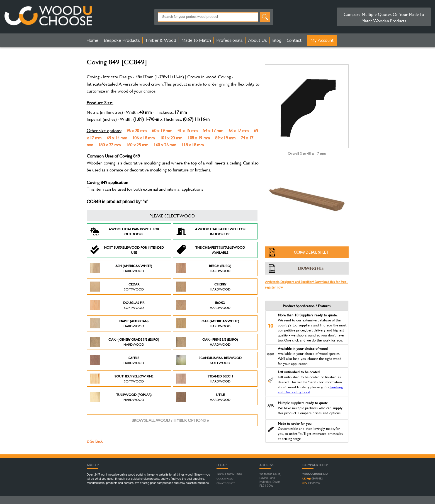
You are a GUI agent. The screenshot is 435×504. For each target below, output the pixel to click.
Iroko (203, 305)
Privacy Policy (226, 483)
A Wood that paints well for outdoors (124, 231)
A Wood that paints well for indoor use (211, 231)
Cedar (117, 287)
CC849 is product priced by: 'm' (117, 202)
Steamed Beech (205, 379)
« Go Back (95, 441)
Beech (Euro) (204, 268)
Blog (277, 40)
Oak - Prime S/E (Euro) (207, 342)
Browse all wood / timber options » (170, 420)
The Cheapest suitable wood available (211, 250)
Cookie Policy (226, 479)
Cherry (203, 287)
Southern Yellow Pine (121, 379)
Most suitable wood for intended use (127, 250)
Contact (294, 40)
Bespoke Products (122, 40)
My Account (322, 40)
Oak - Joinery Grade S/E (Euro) (125, 342)
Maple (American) (119, 323)
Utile (203, 397)
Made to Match (196, 40)
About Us (257, 40)
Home (92, 40)
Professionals (229, 40)
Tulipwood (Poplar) (121, 397)
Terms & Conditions (229, 474)
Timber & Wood (161, 40)
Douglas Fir (117, 305)
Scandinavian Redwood (209, 360)
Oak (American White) (208, 323)
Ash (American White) (121, 268)
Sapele (117, 360)
